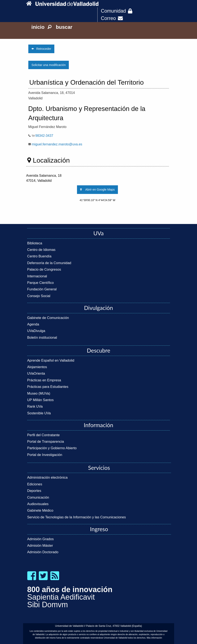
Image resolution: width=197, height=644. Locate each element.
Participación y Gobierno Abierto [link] (52, 448)
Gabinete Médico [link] (40, 510)
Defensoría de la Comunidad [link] (49, 263)
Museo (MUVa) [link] (39, 393)
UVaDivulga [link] (36, 331)
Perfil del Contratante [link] (44, 435)
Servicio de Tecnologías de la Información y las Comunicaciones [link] (77, 517)
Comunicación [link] (38, 497)
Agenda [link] (33, 324)
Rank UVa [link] (35, 406)
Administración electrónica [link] (48, 477)
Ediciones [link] (35, 484)
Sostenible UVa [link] (39, 413)
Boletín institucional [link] (42, 337)
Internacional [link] (37, 276)
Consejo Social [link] (39, 296)
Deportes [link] (34, 491)
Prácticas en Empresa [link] (44, 380)
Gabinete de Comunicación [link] (48, 318)
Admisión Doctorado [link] (43, 552)
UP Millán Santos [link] (40, 400)
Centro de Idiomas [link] (41, 250)
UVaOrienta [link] (36, 373)
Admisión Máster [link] (40, 545)
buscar (60, 27)
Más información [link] (154, 638)
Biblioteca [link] (35, 243)
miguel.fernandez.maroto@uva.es (57, 144)
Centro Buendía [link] (39, 256)
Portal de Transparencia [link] (46, 441)
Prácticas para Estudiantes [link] (48, 387)
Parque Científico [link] (41, 283)
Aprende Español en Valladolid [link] (51, 360)
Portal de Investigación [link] (45, 455)
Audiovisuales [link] (38, 504)
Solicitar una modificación (49, 65)
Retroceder (41, 49)
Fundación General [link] (42, 289)
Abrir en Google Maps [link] (97, 190)
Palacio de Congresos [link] (44, 269)
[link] (30, 4)
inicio (38, 27)
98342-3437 (44, 136)
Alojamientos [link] (37, 367)
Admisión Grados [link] (41, 539)
